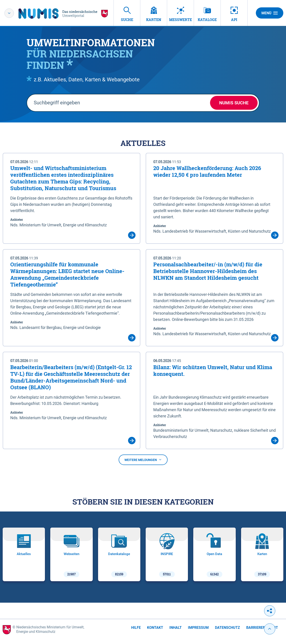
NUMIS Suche (234, 103)
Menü (270, 13)
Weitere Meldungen (143, 460)
